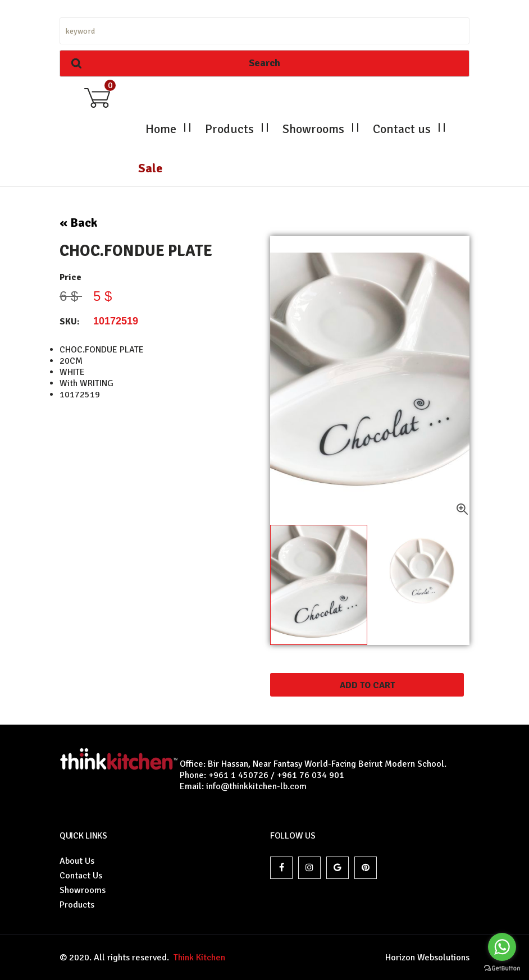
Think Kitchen (197, 958)
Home (161, 129)
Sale (150, 168)
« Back (78, 223)
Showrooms (313, 129)
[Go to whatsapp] (502, 947)
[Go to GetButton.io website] (502, 968)
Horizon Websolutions (427, 958)
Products (229, 129)
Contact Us (81, 876)
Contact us (402, 129)
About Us (77, 861)
